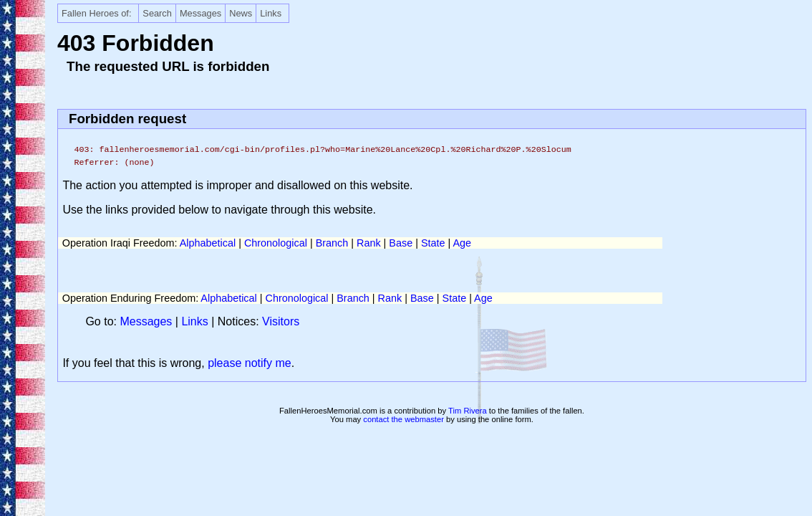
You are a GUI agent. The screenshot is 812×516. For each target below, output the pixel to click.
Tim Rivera (468, 411)
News (241, 13)
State (433, 243)
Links (271, 13)
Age (462, 243)
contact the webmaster (403, 419)
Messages (200, 13)
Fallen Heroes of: (96, 13)
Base (401, 243)
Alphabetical (208, 243)
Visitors (281, 321)
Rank (369, 243)
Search (157, 13)
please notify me (250, 363)
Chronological (276, 243)
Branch (332, 243)
